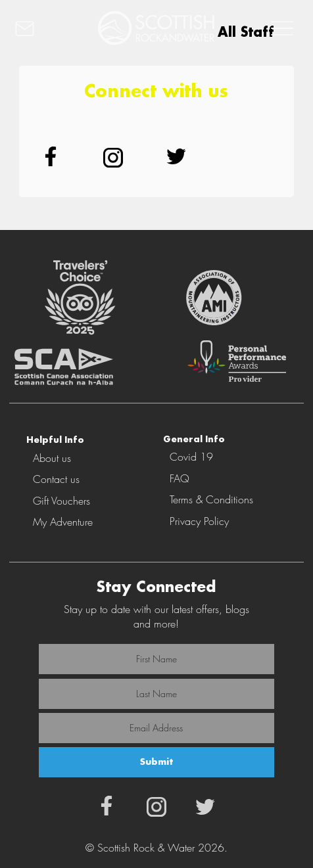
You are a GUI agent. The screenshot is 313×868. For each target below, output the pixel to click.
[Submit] (156, 762)
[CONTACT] (35, 28)
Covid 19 (191, 457)
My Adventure (63, 522)
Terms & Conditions (211, 499)
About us (52, 458)
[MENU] (280, 28)
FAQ (180, 478)
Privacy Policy (199, 521)
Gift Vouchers (61, 501)
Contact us (56, 479)
